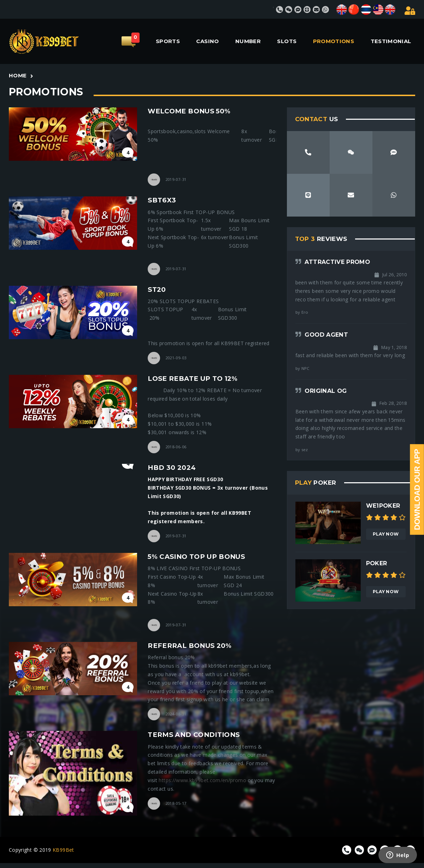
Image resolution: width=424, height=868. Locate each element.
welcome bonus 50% (189, 111)
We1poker (383, 506)
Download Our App (417, 490)
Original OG (326, 391)
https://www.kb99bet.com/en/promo (202, 780)
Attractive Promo (337, 262)
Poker (377, 563)
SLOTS (287, 41)
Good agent (326, 335)
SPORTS (168, 41)
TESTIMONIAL (391, 41)
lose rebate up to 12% (193, 379)
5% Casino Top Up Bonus (196, 557)
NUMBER (248, 41)
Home (18, 75)
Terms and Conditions (194, 735)
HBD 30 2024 (172, 468)
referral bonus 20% (190, 646)
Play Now (386, 534)
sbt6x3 (162, 200)
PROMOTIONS (334, 41)
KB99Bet (63, 850)
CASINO (207, 41)
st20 (157, 290)
